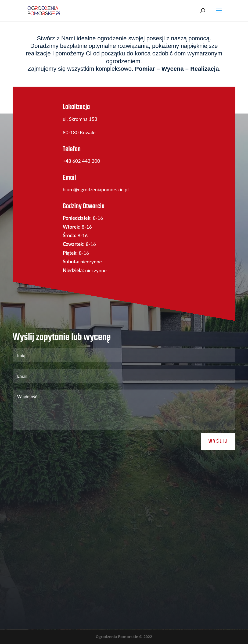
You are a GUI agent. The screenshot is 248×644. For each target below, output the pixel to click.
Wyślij (218, 442)
